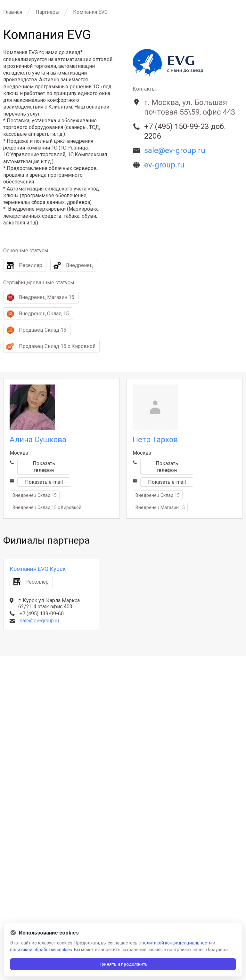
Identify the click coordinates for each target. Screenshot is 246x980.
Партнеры (48, 12)
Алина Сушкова (38, 440)
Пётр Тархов (155, 440)
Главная (13, 12)
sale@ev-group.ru (39, 621)
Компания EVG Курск (38, 569)
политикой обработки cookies (41, 949)
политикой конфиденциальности (177, 942)
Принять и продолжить (123, 964)
